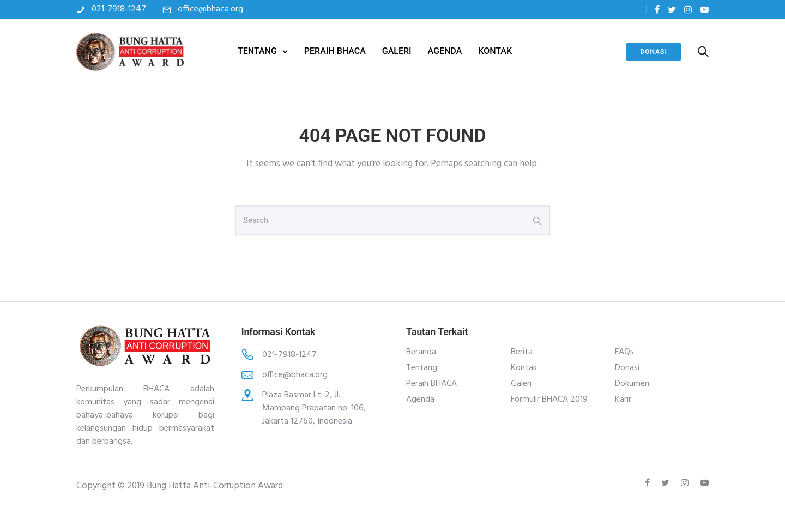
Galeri (521, 384)
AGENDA (445, 51)
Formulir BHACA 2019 (549, 400)
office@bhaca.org (210, 9)
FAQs (624, 352)
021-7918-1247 (119, 9)
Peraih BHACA (431, 384)
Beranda (421, 352)
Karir (623, 400)
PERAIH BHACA (335, 51)
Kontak (524, 368)
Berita (522, 352)
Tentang (422, 368)
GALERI (397, 51)
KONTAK (495, 51)
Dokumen (632, 384)
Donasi (653, 52)
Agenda (420, 400)
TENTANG (257, 51)
